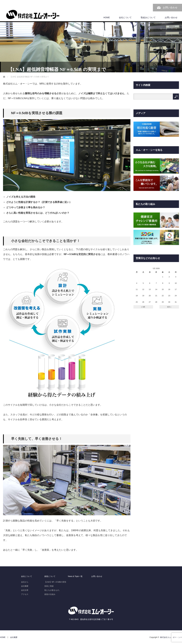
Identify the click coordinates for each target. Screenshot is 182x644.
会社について (125, 17)
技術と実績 (49, 586)
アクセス (25, 594)
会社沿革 (25, 590)
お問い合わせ (170, 8)
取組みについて (148, 17)
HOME (107, 17)
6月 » (169, 307)
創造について (50, 576)
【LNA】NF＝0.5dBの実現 (55, 582)
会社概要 (25, 586)
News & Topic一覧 (75, 576)
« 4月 (143, 307)
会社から (25, 582)
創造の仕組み (50, 594)
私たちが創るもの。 (53, 590)
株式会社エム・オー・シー (171, 637)
